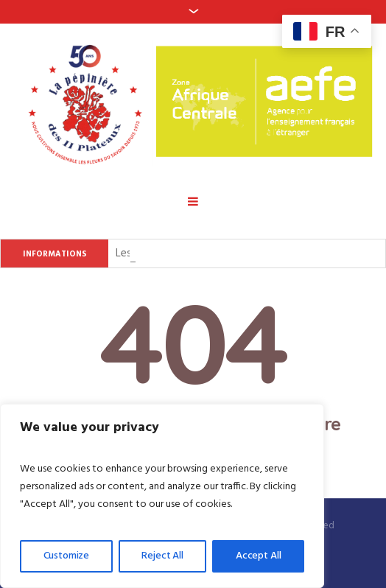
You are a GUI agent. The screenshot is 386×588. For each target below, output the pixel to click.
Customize (67, 556)
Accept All (259, 556)
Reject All (162, 556)
